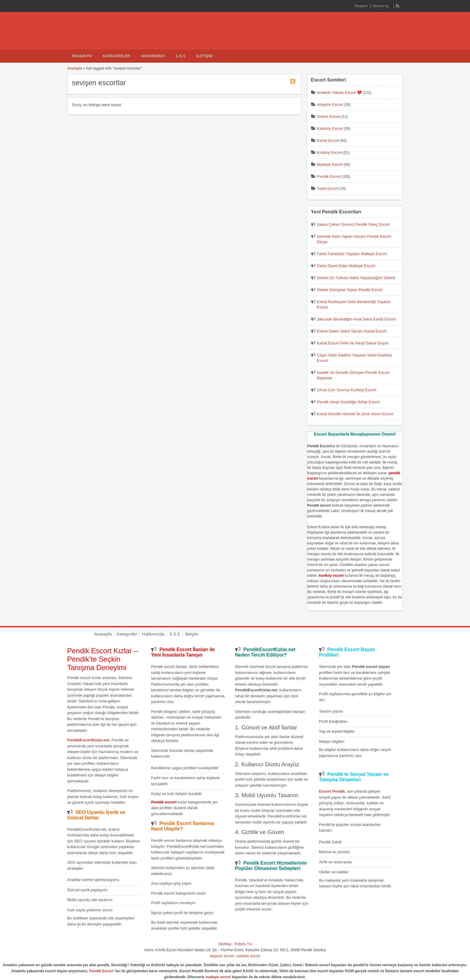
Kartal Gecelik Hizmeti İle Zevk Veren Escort (355, 414)
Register (361, 6)
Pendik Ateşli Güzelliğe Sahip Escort (348, 402)
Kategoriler (117, 56)
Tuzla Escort (328, 188)
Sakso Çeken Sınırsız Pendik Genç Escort (353, 224)
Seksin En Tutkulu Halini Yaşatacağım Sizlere (356, 278)
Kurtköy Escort (330, 152)
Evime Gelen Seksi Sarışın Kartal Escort (352, 331)
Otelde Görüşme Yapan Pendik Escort (350, 290)
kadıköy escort (248, 956)
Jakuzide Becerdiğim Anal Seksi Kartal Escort (356, 319)
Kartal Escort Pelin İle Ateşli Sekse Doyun (353, 343)
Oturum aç (381, 6)
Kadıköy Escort (330, 128)
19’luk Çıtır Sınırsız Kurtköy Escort (347, 390)
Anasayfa (82, 56)
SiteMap (225, 944)
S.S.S (181, 56)
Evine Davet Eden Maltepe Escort (346, 266)
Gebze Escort (329, 116)
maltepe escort (218, 977)
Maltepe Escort (330, 164)
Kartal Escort (328, 140)
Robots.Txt (243, 944)
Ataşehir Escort (330, 104)
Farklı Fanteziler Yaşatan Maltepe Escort (352, 254)
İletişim (204, 56)
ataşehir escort (222, 956)
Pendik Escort (329, 176)
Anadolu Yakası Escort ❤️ (339, 92)
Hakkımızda (153, 56)
